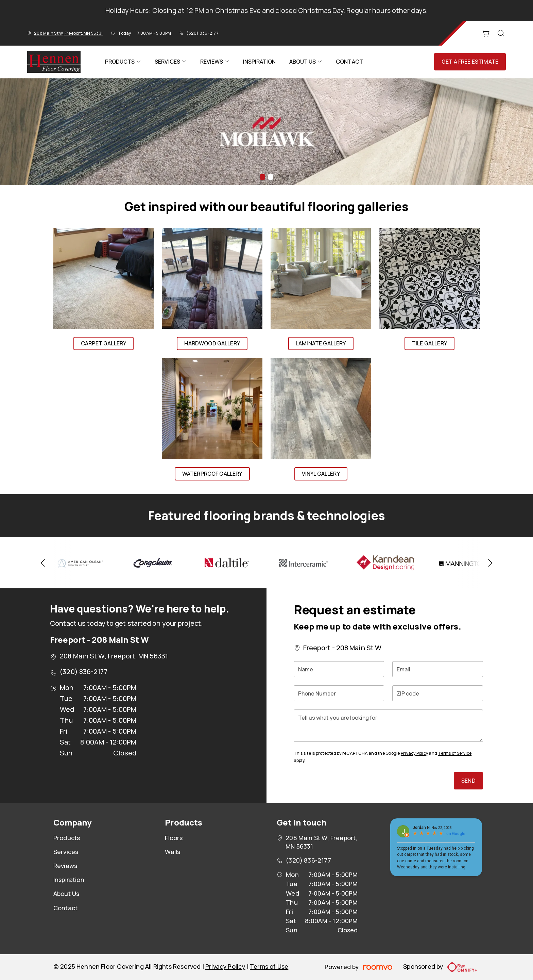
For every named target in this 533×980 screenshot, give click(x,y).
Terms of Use (269, 966)
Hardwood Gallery (212, 343)
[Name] (339, 669)
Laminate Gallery (321, 343)
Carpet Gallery (104, 343)
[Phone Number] (339, 693)
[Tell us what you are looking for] (388, 726)
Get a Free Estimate (470, 62)
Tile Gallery (429, 343)
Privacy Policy (414, 753)
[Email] (438, 669)
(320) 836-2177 (202, 33)
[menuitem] (123, 62)
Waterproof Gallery (212, 474)
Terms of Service (455, 753)
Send (468, 781)
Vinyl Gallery (321, 474)
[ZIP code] (438, 693)
